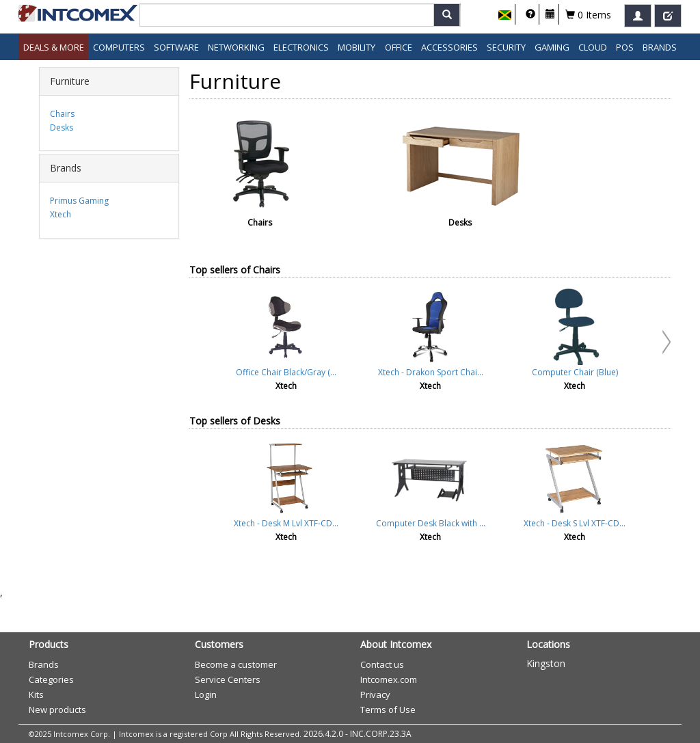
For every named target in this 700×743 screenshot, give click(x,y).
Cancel (461, 389)
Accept (404, 389)
